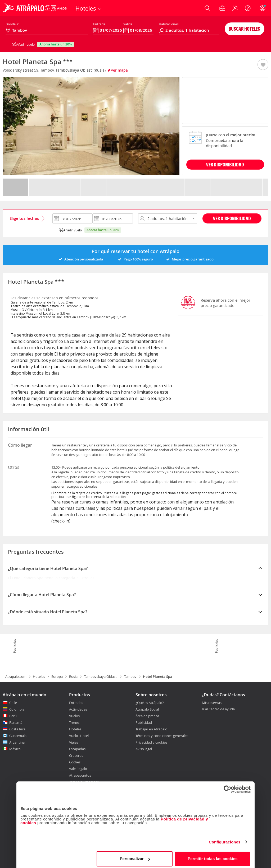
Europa (57, 676)
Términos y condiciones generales (162, 736)
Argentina (17, 742)
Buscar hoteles (244, 29)
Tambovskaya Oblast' (101, 676)
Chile (13, 703)
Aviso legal (144, 749)
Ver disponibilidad (232, 218)
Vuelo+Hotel (79, 736)
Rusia (73, 676)
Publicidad (144, 722)
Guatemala (18, 736)
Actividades (78, 709)
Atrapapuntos (80, 775)
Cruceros (76, 755)
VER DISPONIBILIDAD (225, 164)
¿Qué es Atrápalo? (150, 703)
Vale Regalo (78, 769)
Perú (13, 716)
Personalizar (135, 856)
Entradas (76, 703)
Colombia (17, 709)
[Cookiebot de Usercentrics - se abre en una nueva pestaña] (227, 787)
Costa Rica (17, 729)
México (15, 749)
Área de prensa (147, 716)
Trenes (74, 722)
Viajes (74, 742)
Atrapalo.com (16, 676)
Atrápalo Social (147, 709)
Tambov (130, 676)
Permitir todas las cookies (213, 856)
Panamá (16, 722)
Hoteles (39, 676)
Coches (75, 762)
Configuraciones (225, 839)
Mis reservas (212, 703)
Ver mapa (118, 70)
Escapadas (77, 749)
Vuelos (74, 716)
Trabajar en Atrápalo (151, 729)
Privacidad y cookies (151, 742)
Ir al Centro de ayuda (218, 709)
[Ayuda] (248, 8)
